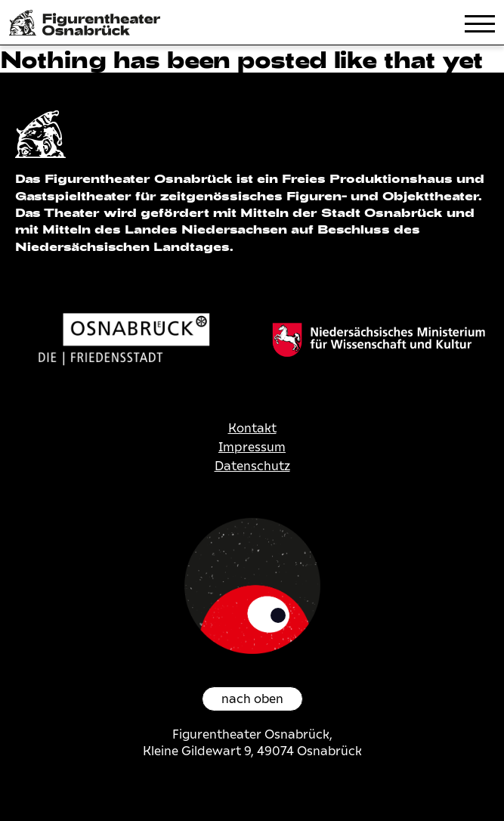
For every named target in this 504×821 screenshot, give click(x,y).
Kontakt (252, 428)
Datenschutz (252, 466)
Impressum (252, 447)
